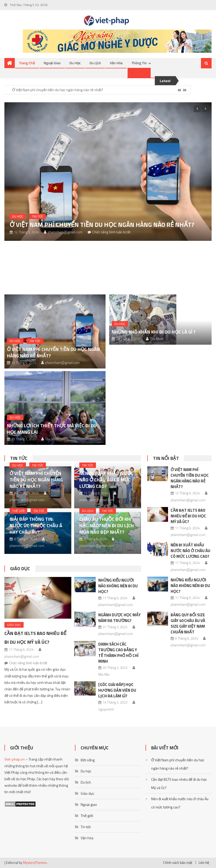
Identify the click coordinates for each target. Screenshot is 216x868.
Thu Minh (52, 439)
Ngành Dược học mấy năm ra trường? (119, 618)
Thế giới (18, 511)
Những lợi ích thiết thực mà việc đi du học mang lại (52, 429)
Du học (75, 63)
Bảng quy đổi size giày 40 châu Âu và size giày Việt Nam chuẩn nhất (188, 623)
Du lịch (95, 63)
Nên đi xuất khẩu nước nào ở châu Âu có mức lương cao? (106, 480)
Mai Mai (104, 674)
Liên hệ (204, 863)
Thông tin (139, 63)
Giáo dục (20, 569)
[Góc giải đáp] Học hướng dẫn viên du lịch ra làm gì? (117, 690)
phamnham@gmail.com (65, 232)
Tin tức (38, 216)
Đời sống (88, 760)
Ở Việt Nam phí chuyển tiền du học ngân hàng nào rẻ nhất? (58, 90)
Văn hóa (116, 63)
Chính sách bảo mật (178, 863)
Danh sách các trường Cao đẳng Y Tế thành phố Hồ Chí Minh (118, 653)
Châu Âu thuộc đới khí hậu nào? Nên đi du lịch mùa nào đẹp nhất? (107, 526)
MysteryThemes (35, 863)
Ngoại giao (52, 63)
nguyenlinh (106, 709)
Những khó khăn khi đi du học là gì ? (154, 332)
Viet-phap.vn (15, 759)
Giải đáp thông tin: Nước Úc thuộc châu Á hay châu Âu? (36, 526)
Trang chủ (27, 63)
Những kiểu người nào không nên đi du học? (118, 586)
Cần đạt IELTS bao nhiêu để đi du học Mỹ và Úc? (188, 516)
